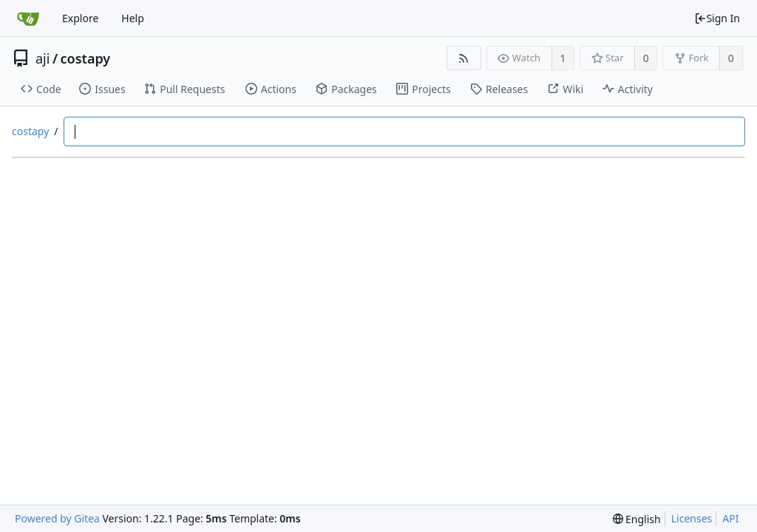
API (730, 518)
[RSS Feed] (464, 58)
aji (43, 58)
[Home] (28, 18)
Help (133, 18)
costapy (86, 58)
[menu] (637, 519)
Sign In (717, 18)
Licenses (692, 518)
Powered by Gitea (57, 518)
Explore (80, 18)
